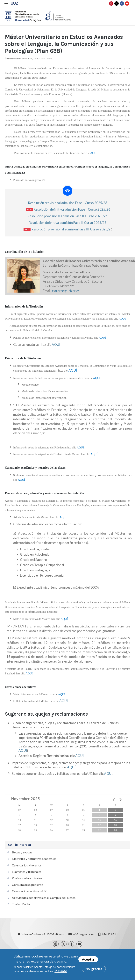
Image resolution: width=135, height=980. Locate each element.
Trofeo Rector (21, 904)
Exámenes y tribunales (27, 872)
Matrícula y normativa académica (34, 859)
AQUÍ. (72, 767)
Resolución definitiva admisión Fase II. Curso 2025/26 (67, 223)
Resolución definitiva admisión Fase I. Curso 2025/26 (72, 209)
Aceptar (88, 961)
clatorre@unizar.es (66, 291)
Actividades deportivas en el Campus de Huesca (44, 898)
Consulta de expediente (27, 885)
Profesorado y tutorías (27, 878)
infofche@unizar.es (83, 934)
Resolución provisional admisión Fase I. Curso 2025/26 (68, 203)
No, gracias (94, 970)
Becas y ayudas (22, 852)
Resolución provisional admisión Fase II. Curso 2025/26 (67, 216)
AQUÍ (56, 344)
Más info (61, 973)
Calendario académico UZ (29, 891)
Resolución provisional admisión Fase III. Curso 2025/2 (71, 229)
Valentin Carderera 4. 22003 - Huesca (43, 934)
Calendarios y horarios (27, 865)
